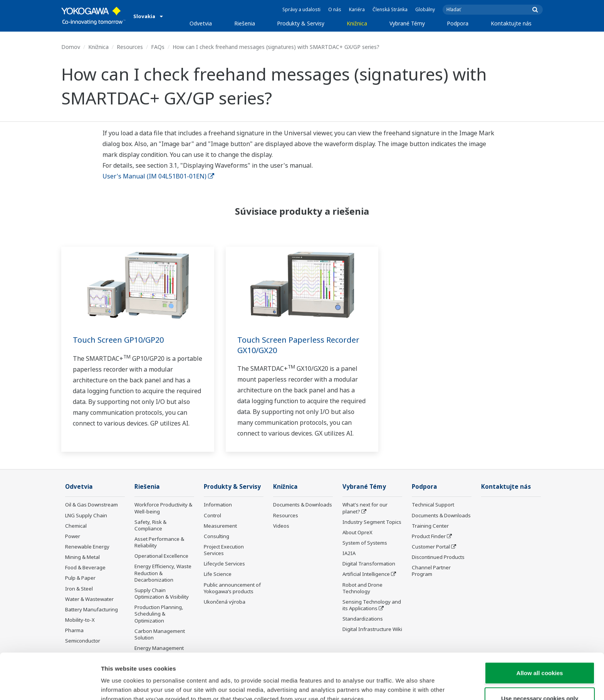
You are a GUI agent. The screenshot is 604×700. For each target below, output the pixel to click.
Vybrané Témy (407, 23)
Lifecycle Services (224, 564)
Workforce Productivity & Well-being (163, 508)
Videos (281, 526)
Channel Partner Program (431, 571)
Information (218, 505)
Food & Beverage (85, 567)
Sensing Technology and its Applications (372, 605)
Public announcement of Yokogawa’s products (232, 588)
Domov (71, 47)
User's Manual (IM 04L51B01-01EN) (158, 176)
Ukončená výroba (225, 602)
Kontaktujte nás (511, 23)
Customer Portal (431, 547)
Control (212, 515)
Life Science (218, 574)
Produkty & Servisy (301, 23)
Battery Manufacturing (91, 609)
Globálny (425, 9)
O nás (335, 9)
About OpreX (357, 532)
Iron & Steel (79, 589)
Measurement (220, 526)
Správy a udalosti (301, 9)
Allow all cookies (540, 634)
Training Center (430, 526)
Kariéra (357, 9)
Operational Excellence (161, 556)
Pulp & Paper (80, 578)
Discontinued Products (438, 557)
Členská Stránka (390, 9)
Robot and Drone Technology (362, 588)
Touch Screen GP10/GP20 (118, 340)
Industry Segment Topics (372, 522)
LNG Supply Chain (86, 515)
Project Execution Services (224, 550)
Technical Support (433, 505)
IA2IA (349, 553)
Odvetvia (201, 23)
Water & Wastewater (89, 599)
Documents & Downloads (303, 505)
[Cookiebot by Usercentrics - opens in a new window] (50, 685)
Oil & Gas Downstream (91, 505)
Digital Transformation (369, 564)
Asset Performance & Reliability (159, 542)
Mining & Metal (82, 557)
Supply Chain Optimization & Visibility (162, 593)
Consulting (216, 536)
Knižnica (357, 23)
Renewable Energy (87, 547)
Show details (404, 685)
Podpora (458, 23)
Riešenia (245, 23)
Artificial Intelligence (366, 574)
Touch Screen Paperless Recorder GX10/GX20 (298, 345)
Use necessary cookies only (540, 659)
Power (73, 536)
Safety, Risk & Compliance (150, 525)
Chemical (76, 526)
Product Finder (429, 536)
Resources (130, 47)
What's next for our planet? (365, 508)
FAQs (158, 47)
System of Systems (365, 543)
